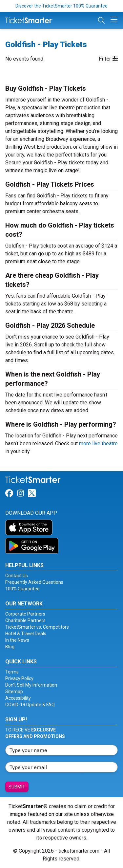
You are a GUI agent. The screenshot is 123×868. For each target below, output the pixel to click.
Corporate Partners (25, 614)
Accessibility (18, 698)
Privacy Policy (19, 678)
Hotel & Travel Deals (26, 634)
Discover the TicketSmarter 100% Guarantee (61, 6)
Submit (17, 787)
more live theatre (98, 443)
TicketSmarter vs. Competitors (37, 627)
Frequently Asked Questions (34, 582)
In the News (17, 640)
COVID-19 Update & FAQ (30, 705)
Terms (12, 672)
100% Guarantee (22, 589)
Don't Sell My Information (31, 685)
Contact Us (17, 576)
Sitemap (14, 692)
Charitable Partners (25, 620)
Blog (10, 647)
